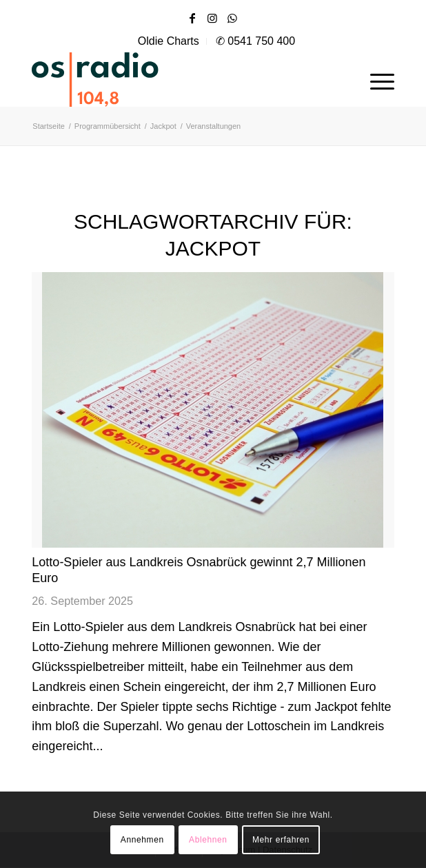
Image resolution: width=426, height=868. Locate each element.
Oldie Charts (169, 41)
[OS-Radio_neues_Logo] (135, 79)
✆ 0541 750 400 (255, 41)
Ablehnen (208, 840)
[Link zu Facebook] (192, 18)
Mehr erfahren (281, 840)
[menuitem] (169, 41)
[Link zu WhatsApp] (232, 18)
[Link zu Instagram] (212, 18)
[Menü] (375, 79)
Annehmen (142, 840)
